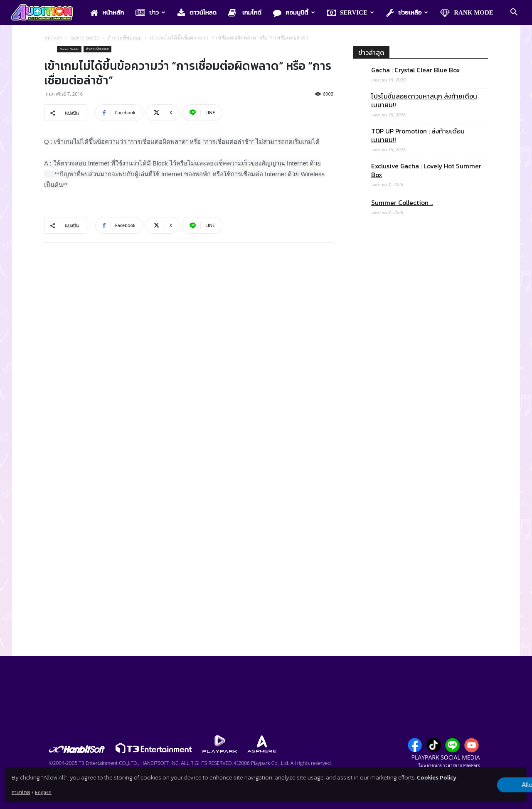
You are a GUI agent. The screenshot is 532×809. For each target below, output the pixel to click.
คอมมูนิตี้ (294, 13)
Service (351, 13)
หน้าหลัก (107, 13)
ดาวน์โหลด (197, 13)
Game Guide (85, 38)
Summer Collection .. (402, 203)
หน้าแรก (53, 38)
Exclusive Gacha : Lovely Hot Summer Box (426, 170)
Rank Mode (467, 13)
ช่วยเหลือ (407, 13)
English (43, 792)
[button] (514, 13)
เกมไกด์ (245, 13)
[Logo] (46, 13)
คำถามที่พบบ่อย (124, 38)
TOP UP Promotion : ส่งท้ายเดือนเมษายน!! (418, 136)
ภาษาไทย (21, 792)
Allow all (483, 780)
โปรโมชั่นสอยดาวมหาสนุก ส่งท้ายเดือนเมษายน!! (424, 101)
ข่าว (150, 13)
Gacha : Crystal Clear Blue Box (415, 70)
